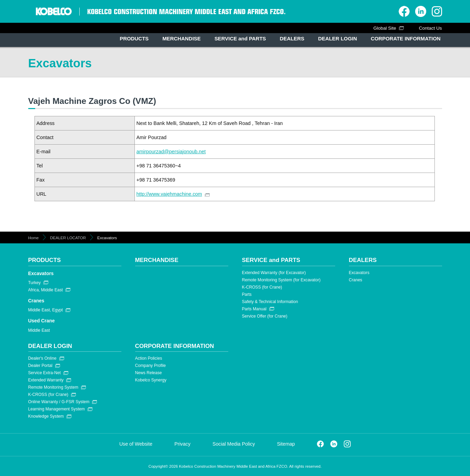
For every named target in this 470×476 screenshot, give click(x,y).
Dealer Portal (40, 366)
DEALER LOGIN (50, 346)
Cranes (36, 301)
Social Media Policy (234, 444)
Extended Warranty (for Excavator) (274, 273)
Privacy (183, 444)
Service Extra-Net (45, 373)
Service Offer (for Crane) (265, 316)
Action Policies (149, 358)
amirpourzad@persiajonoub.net (171, 152)
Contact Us (431, 28)
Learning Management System (57, 409)
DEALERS (363, 260)
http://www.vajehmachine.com (169, 194)
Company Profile (151, 366)
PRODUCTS (45, 260)
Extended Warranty (46, 380)
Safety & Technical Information (270, 302)
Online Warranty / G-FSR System (59, 402)
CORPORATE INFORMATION (175, 346)
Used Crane (42, 321)
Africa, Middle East (46, 290)
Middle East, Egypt (46, 310)
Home (34, 238)
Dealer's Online (42, 358)
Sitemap (286, 444)
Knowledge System (46, 416)
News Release (149, 373)
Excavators (41, 273)
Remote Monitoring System (53, 387)
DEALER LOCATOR (68, 238)
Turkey (34, 283)
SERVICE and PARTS (271, 260)
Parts (247, 294)
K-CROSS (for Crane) (262, 287)
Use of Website (136, 444)
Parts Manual (254, 309)
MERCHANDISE (157, 260)
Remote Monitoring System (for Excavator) (281, 280)
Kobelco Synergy (151, 380)
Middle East (39, 330)
